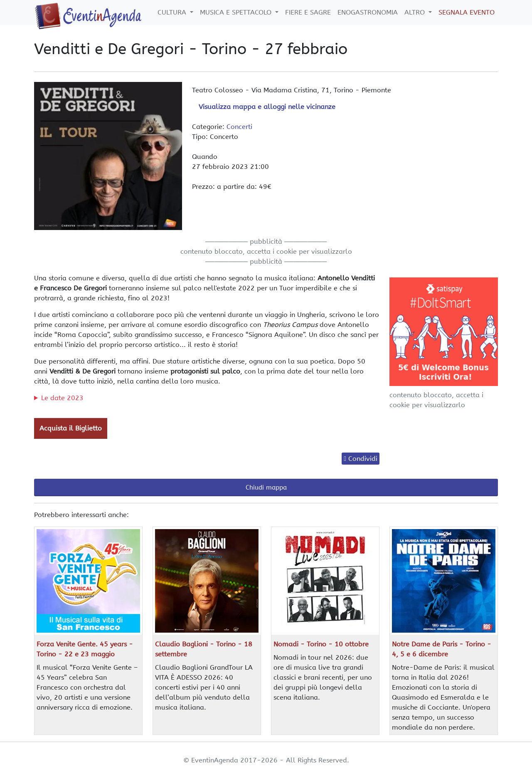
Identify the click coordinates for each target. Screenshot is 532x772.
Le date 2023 (62, 398)
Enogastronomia (368, 12)
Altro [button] (416, 12)
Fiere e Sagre (308, 12)
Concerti (239, 127)
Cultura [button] (173, 12)
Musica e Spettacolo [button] (237, 12)
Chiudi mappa (266, 487)
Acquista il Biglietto (71, 428)
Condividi (363, 459)
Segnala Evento (467, 12)
